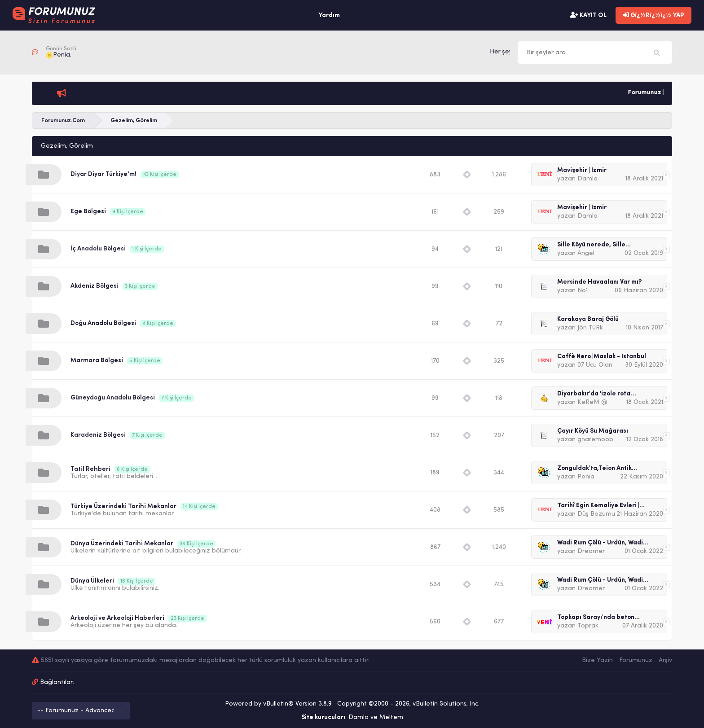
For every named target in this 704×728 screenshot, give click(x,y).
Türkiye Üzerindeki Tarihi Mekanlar (123, 507)
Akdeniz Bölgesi (95, 286)
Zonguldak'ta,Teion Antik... (597, 468)
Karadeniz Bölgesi (98, 435)
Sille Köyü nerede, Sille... (594, 245)
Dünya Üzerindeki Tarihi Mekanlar (122, 544)
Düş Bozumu (596, 514)
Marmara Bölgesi (97, 361)
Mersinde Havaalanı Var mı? (599, 282)
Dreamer (591, 551)
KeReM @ (592, 402)
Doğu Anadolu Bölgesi (103, 323)
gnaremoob (595, 440)
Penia (586, 477)
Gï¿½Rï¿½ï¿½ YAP (653, 15)
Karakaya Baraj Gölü (588, 319)
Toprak (588, 626)
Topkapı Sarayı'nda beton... (598, 617)
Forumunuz (636, 660)
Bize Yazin (597, 660)
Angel (586, 253)
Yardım (329, 15)
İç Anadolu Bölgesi (98, 249)
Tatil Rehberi (90, 469)
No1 (583, 291)
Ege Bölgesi (88, 212)
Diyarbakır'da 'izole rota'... (597, 394)
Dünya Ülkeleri (92, 581)
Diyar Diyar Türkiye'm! (103, 174)
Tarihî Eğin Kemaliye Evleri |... (601, 506)
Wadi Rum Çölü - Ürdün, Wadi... (603, 543)
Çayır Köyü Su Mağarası (593, 431)
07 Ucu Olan (595, 365)
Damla (587, 179)
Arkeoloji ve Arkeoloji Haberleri (117, 618)
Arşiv (665, 660)
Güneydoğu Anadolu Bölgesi (113, 398)
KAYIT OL (588, 15)
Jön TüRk (590, 328)
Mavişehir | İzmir (582, 170)
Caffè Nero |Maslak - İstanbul (602, 357)
